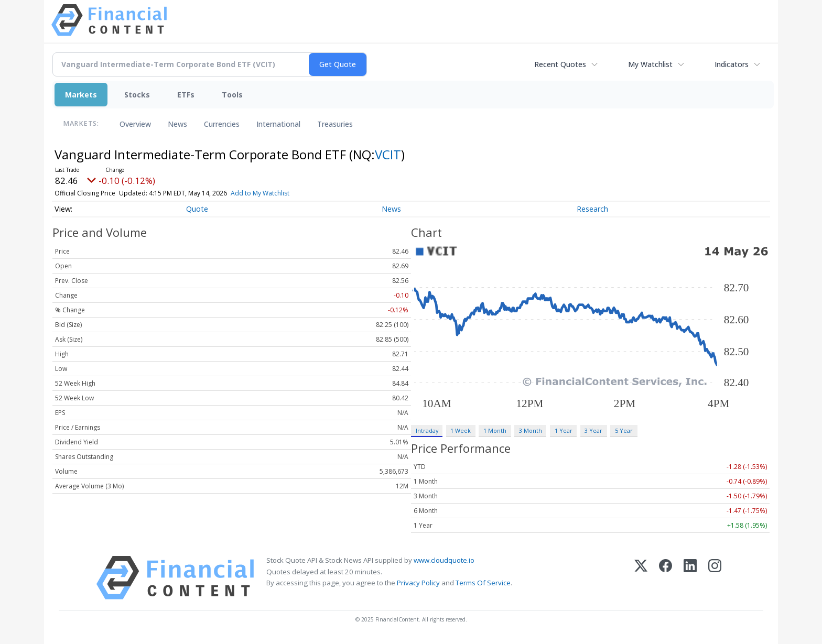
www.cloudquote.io (444, 560)
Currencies (222, 124)
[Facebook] (666, 578)
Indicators (732, 64)
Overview (135, 124)
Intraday (427, 430)
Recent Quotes (560, 64)
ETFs (186, 95)
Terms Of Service (483, 583)
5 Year (624, 430)
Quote (197, 209)
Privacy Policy (418, 583)
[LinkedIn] (690, 578)
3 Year (593, 430)
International (278, 124)
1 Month (495, 430)
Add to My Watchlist (260, 193)
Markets (81, 95)
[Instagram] (715, 578)
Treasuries (335, 124)
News (177, 124)
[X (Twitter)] (641, 578)
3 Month (531, 430)
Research (592, 209)
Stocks (137, 95)
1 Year (564, 430)
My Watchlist (650, 64)
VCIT (388, 154)
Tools (232, 95)
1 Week (461, 430)
